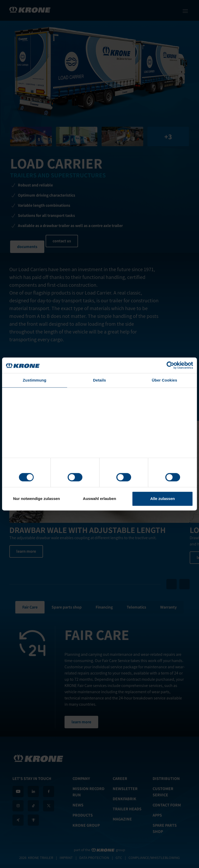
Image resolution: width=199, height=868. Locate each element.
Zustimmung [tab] (35, 380)
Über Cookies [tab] (165, 380)
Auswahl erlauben (99, 499)
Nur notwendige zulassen (36, 499)
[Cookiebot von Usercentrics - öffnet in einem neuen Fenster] (170, 365)
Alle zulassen (163, 499)
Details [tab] (99, 380)
